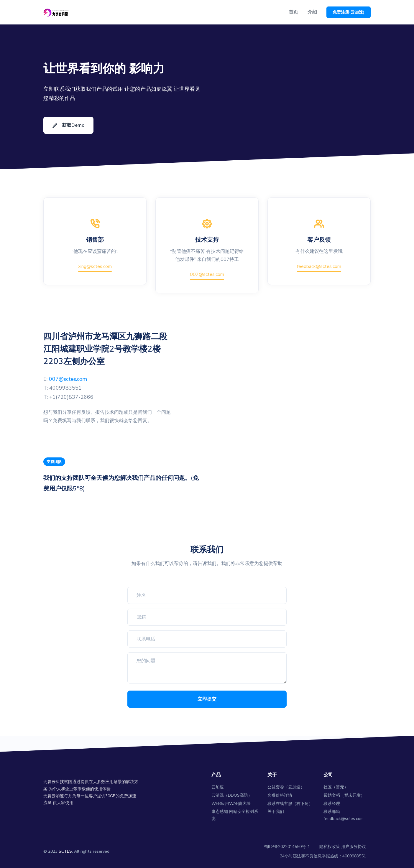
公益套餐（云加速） (286, 787)
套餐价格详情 (280, 795)
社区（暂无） (336, 787)
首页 (293, 12)
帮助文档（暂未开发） (344, 795)
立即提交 (207, 699)
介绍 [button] (312, 12)
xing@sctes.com (95, 266)
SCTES (65, 851)
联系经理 (332, 804)
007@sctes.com (207, 274)
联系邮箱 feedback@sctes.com (344, 815)
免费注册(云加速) (349, 12)
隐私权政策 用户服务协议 (343, 847)
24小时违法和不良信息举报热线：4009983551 (323, 856)
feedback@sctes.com (319, 266)
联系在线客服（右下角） (290, 804)
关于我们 (276, 812)
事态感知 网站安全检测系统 (235, 815)
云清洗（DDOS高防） (232, 795)
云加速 (218, 787)
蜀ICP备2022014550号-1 (287, 847)
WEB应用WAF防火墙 (231, 804)
